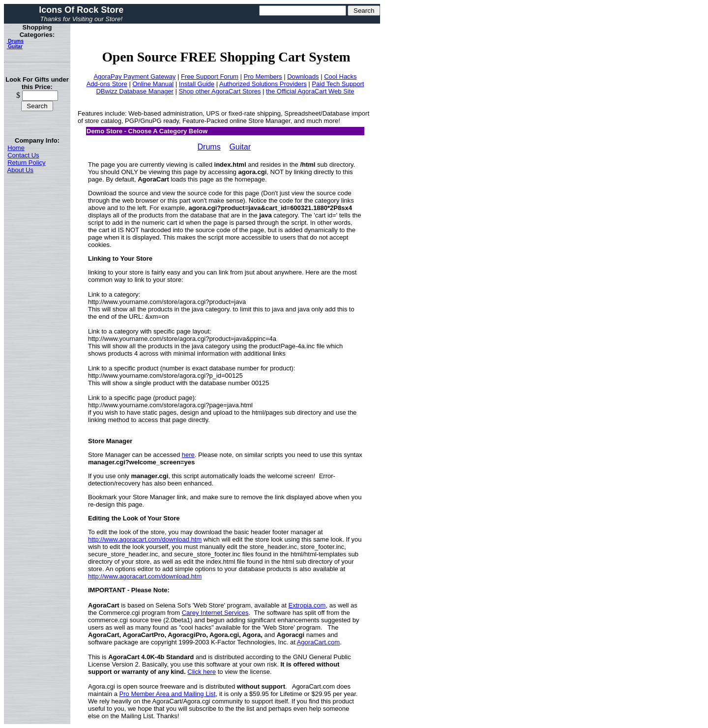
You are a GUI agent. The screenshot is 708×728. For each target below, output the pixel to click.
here (188, 455)
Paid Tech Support (338, 84)
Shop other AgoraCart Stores (220, 91)
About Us (20, 170)
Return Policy (26, 163)
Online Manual (153, 84)
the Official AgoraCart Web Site (310, 91)
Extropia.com (307, 605)
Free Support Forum (210, 76)
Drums (15, 41)
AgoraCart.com (318, 642)
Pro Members (263, 76)
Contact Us (23, 155)
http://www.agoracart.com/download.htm (145, 539)
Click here (202, 672)
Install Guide (197, 84)
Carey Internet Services (215, 613)
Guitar (15, 46)
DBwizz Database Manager (135, 91)
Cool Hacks (340, 76)
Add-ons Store (107, 84)
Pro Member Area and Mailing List (168, 694)
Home (16, 148)
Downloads (303, 76)
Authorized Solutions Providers (263, 84)
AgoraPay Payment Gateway (134, 76)
